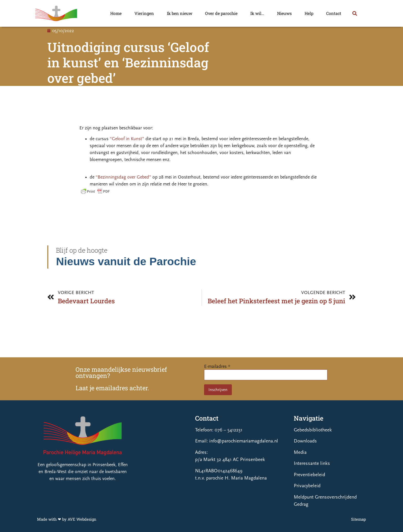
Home (116, 13)
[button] (355, 14)
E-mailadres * (217, 366)
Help (309, 13)
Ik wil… (257, 13)
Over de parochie (221, 13)
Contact (334, 13)
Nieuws (284, 13)
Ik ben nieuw (180, 13)
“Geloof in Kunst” (127, 139)
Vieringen (144, 13)
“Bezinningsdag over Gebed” (123, 177)
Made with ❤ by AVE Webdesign (67, 519)
